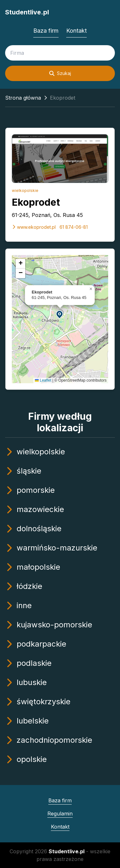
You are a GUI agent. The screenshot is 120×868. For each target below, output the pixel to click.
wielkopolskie (25, 190)
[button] (60, 314)
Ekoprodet (36, 202)
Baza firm (46, 31)
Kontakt (76, 31)
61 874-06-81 (74, 227)
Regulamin (60, 814)
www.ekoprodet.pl (34, 227)
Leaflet (43, 380)
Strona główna (23, 98)
